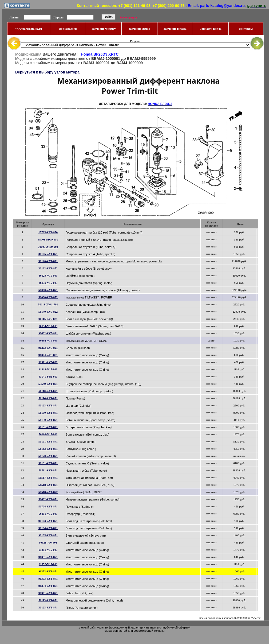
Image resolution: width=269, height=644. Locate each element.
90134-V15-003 (48, 326)
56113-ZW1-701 (48, 304)
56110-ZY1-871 (48, 391)
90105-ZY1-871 (48, 535)
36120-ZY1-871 (48, 261)
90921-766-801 (48, 542)
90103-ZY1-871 (48, 521)
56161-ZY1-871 (48, 441)
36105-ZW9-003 (48, 247)
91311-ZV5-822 (48, 362)
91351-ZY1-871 (48, 557)
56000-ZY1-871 (48, 290)
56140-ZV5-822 (48, 312)
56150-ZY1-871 (48, 420)
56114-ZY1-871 (48, 398)
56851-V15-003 (48, 514)
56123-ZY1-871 (48, 405)
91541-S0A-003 (48, 377)
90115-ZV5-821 (48, 319)
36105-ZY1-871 (48, 254)
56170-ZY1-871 (48, 456)
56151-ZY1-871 (48, 427)
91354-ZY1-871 (48, 586)
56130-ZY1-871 (48, 413)
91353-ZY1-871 (48, 579)
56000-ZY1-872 (48, 297)
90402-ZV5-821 (48, 333)
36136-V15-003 (48, 283)
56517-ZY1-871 (48, 478)
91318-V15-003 (48, 369)
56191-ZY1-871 (48, 463)
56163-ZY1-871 (48, 449)
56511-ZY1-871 (48, 470)
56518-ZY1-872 (48, 492)
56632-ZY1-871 (48, 499)
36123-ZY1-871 (48, 607)
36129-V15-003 (48, 276)
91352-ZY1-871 (48, 571)
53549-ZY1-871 (48, 384)
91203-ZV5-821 (48, 348)
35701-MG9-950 (48, 239)
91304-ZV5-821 (48, 355)
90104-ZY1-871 (48, 528)
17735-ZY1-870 (48, 232)
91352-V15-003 (48, 564)
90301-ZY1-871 (48, 593)
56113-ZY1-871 (48, 600)
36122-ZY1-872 (48, 268)
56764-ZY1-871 (48, 506)
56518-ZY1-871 (48, 485)
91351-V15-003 (48, 550)
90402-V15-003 (48, 340)
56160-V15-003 (48, 434)
